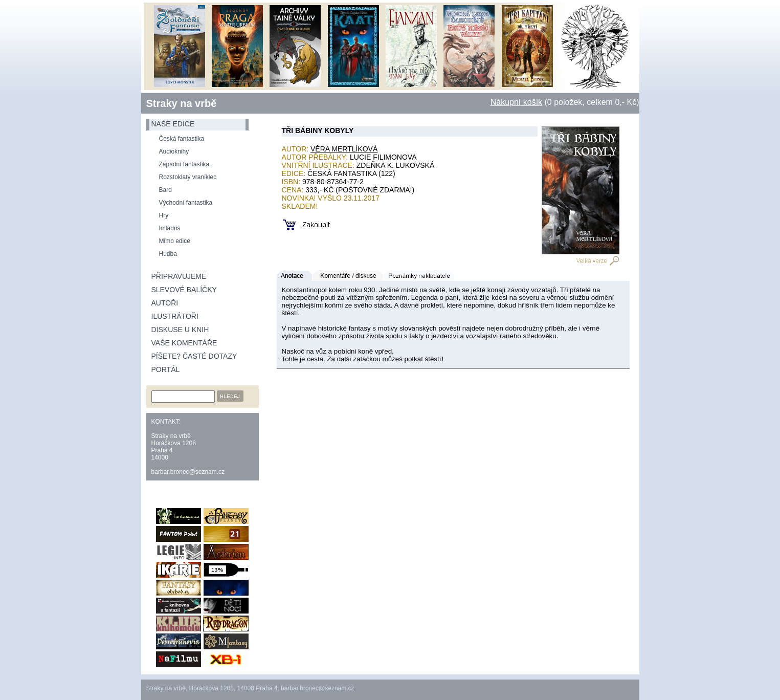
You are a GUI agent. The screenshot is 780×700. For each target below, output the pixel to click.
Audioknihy (174, 151)
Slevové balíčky (184, 290)
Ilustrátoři (175, 316)
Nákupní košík (516, 102)
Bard (165, 190)
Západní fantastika (184, 164)
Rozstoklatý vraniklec (188, 177)
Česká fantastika (182, 139)
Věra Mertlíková (344, 149)
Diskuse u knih (180, 330)
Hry (164, 215)
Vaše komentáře (184, 343)
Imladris (170, 228)
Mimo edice (175, 241)
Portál (166, 369)
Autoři (165, 303)
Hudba (168, 254)
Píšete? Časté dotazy (194, 356)
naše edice (173, 124)
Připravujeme (179, 276)
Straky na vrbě (182, 103)
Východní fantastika (186, 203)
